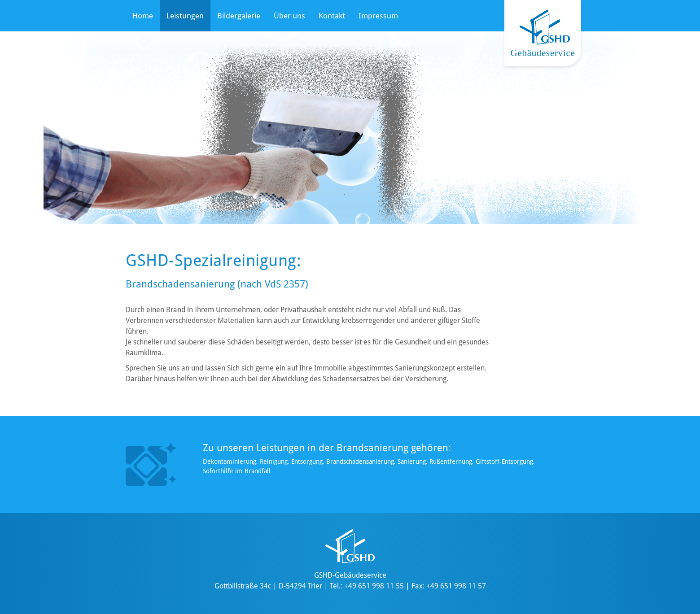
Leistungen (185, 16)
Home (143, 16)
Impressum (378, 16)
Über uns (289, 16)
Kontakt (332, 16)
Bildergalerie (239, 16)
